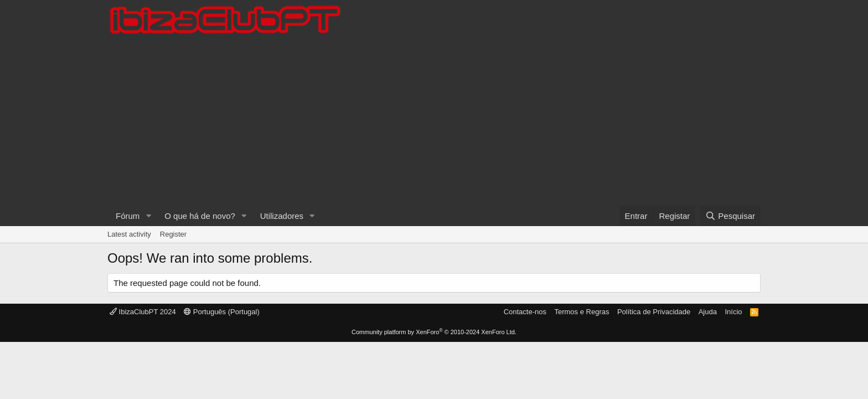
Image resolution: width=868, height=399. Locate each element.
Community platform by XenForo (434, 332)
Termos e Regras (582, 312)
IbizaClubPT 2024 (143, 312)
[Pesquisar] (730, 216)
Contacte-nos (525, 312)
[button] (148, 216)
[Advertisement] (434, 122)
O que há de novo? (200, 216)
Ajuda (708, 312)
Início (733, 312)
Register (173, 234)
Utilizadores (282, 216)
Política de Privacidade (654, 312)
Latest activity (129, 234)
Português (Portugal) (222, 312)
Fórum (128, 216)
